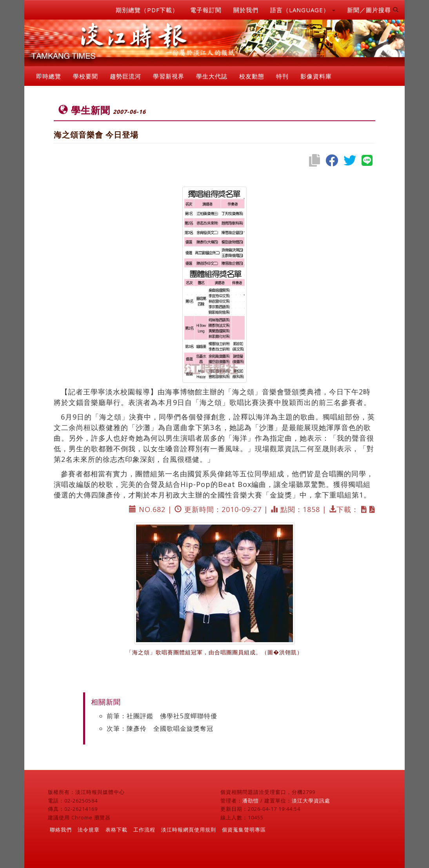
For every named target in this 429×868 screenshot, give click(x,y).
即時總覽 (49, 76)
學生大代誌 (212, 76)
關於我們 (246, 10)
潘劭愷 (251, 801)
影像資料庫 (316, 76)
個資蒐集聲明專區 (244, 830)
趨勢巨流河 (125, 76)
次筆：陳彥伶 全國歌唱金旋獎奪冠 (160, 728)
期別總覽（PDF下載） (147, 10)
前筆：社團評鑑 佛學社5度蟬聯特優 (162, 716)
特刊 (282, 76)
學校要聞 (85, 76)
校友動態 (252, 76)
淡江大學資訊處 (311, 801)
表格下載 (116, 830)
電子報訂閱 (206, 10)
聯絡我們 (61, 830)
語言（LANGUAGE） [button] (303, 10)
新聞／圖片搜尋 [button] (373, 10)
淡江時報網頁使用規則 (189, 830)
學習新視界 (169, 76)
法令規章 (89, 830)
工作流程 (144, 830)
